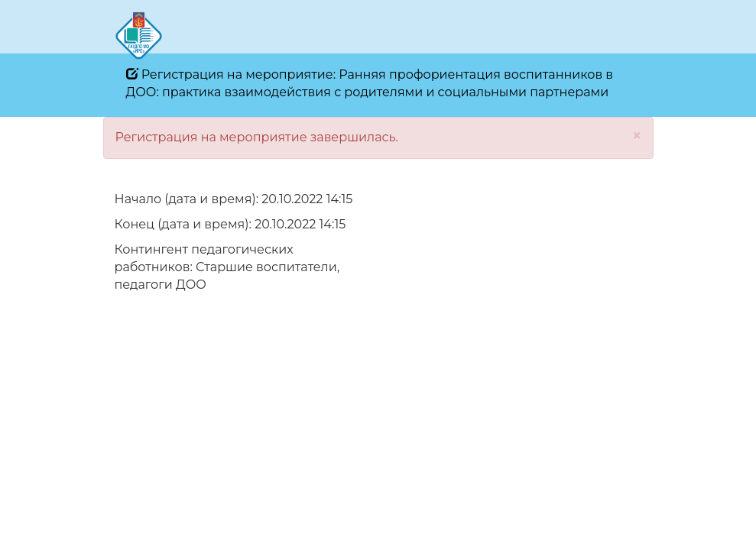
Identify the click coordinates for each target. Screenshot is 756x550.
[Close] (637, 136)
